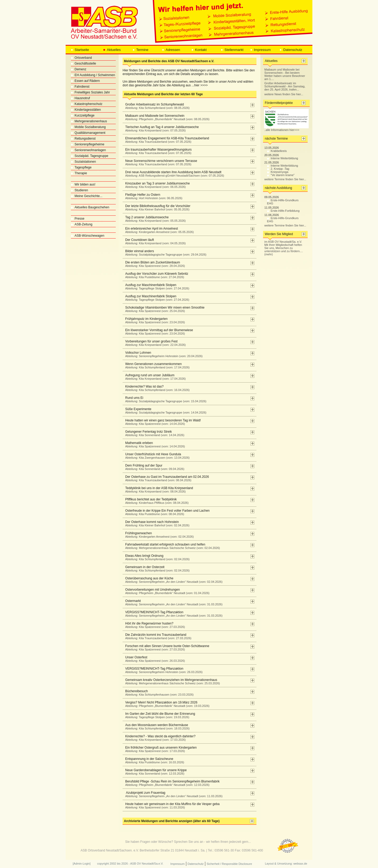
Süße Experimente (164, 411)
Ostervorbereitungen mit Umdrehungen (166, 591)
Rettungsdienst (83, 139)
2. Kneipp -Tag (278, 169)
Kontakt (199, 50)
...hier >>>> (200, 85)
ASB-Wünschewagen (88, 236)
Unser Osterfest (154, 659)
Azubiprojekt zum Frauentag (173, 794)
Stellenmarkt (232, 50)
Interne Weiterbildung (282, 158)
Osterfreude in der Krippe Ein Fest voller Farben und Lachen (166, 512)
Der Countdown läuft (154, 241)
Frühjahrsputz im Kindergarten (154, 320)
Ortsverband (81, 58)
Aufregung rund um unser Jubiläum (154, 377)
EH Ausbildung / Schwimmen (93, 75)
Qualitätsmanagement (88, 133)
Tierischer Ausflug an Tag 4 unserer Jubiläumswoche (161, 129)
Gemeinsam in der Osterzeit (156, 569)
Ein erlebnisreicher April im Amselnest (158, 230)
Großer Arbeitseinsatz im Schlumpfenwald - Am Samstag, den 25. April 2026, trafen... (285, 86)
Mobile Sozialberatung (88, 127)
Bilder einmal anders (164, 253)
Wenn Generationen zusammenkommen (156, 366)
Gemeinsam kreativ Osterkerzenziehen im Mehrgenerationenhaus (171, 681)
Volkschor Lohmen (163, 354)
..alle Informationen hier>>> (286, 129)
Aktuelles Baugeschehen (90, 207)
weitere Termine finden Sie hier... (285, 179)
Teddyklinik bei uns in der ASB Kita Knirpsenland (158, 490)
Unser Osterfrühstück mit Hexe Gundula (156, 456)
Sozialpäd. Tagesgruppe (90, 156)
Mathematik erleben (154, 444)
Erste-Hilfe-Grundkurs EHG (283, 202)
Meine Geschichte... (87, 196)
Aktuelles (112, 50)
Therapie (79, 173)
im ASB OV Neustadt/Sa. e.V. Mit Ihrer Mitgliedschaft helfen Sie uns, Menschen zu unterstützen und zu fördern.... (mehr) (284, 248)
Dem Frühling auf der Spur (153, 467)
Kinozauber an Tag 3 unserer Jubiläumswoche (156, 185)
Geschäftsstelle (83, 63)
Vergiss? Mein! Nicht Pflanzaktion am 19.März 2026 (166, 704)
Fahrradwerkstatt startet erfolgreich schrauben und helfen (171, 546)
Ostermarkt (173, 602)
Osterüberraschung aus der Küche (173, 580)
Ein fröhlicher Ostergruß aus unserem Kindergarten (160, 749)
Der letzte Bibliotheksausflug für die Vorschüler (156, 208)
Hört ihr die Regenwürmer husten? (154, 625)
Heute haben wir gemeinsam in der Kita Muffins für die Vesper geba (171, 806)
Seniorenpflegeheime (88, 144)
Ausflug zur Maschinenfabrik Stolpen (156, 287)
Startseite (80, 50)
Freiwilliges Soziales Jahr (90, 92)
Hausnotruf (80, 98)
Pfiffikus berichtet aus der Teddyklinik (156, 501)
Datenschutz (291, 50)
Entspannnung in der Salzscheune (153, 760)
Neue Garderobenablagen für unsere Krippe (155, 772)
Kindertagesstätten (86, 110)
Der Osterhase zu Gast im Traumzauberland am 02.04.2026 (166, 478)
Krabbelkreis (277, 151)
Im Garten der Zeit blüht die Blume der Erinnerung (159, 715)
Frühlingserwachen (158, 535)
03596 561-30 (224, 850)
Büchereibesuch (158, 693)
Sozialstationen (83, 162)
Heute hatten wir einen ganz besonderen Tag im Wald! (162, 422)
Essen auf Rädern (85, 81)
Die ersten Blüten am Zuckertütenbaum (154, 264)
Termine (140, 50)
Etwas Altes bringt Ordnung (156, 557)
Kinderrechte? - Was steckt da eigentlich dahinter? (159, 738)
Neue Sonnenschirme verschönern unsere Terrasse (160, 162)
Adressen (171, 50)
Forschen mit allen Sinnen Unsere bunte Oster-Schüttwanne (166, 648)
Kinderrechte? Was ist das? (156, 388)
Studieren (79, 190)
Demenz (79, 69)
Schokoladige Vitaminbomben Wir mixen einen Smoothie (164, 309)
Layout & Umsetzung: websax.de (286, 864)
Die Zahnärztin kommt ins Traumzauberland (157, 636)
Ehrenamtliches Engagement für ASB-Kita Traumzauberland (166, 140)
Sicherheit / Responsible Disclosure (229, 864)
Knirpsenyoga (278, 172)
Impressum (260, 50)
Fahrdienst (80, 87)
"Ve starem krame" (281, 175)
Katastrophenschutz (87, 104)
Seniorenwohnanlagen (88, 150)
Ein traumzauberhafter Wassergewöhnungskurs (157, 151)
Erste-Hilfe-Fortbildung (283, 211)
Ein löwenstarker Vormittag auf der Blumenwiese (158, 332)
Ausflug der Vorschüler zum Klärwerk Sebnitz (155, 275)
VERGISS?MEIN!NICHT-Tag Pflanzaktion (173, 614)
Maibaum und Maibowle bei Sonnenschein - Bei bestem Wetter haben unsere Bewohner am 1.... (285, 74)
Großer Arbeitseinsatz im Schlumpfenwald (156, 106)
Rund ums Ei (164, 399)
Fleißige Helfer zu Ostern (153, 196)
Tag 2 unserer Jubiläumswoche (154, 219)
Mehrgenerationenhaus (89, 121)
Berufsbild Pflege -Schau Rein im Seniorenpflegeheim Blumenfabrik (171, 783)
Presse (78, 219)
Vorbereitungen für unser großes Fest (154, 343)
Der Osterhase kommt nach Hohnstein (156, 523)
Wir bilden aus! (83, 184)
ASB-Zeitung (82, 224)
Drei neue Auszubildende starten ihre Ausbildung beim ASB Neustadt (173, 174)
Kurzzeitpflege (83, 115)
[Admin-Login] (82, 864)
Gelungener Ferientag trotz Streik (153, 433)
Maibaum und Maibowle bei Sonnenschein (166, 117)
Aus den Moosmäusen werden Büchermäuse (156, 727)
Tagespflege (81, 167)
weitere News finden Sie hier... (284, 94)
